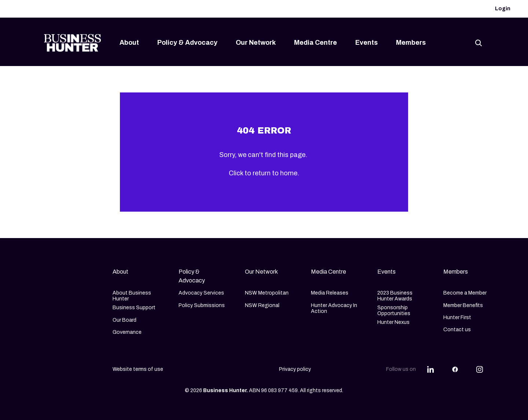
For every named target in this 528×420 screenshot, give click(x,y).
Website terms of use (138, 369)
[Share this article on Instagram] (480, 369)
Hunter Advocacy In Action (334, 308)
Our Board (124, 320)
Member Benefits (463, 305)
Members (411, 43)
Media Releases (330, 293)
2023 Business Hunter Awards (395, 296)
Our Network (256, 43)
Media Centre (316, 43)
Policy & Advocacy (187, 43)
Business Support (134, 308)
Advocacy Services (201, 293)
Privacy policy (295, 369)
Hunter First (457, 317)
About (129, 43)
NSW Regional (262, 305)
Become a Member (465, 293)
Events (366, 43)
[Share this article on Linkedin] (430, 369)
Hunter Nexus (393, 322)
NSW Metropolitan (267, 293)
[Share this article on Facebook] (455, 369)
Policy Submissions (202, 305)
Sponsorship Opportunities (394, 311)
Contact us (457, 330)
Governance (127, 332)
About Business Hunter (132, 296)
